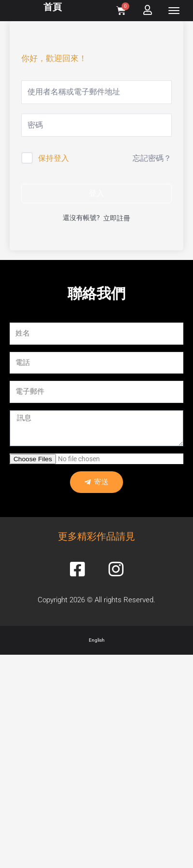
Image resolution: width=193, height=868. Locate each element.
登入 (96, 193)
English (97, 640)
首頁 (53, 7)
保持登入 (54, 158)
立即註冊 (117, 218)
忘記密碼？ (152, 158)
